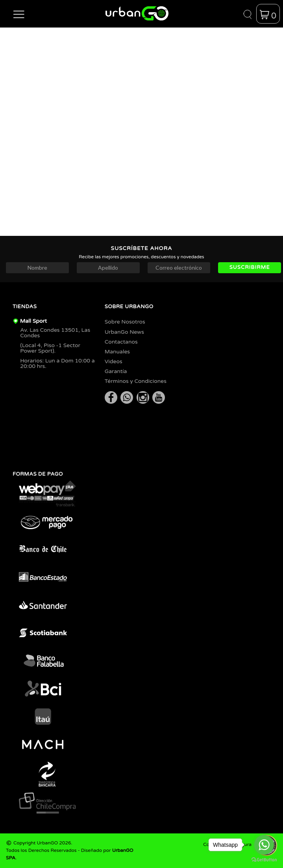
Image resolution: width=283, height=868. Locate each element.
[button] (19, 14)
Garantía (116, 371)
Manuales (117, 352)
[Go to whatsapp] (264, 845)
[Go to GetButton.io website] (264, 860)
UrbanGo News (124, 332)
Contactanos (121, 342)
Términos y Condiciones (136, 381)
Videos (114, 361)
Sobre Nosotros (125, 322)
